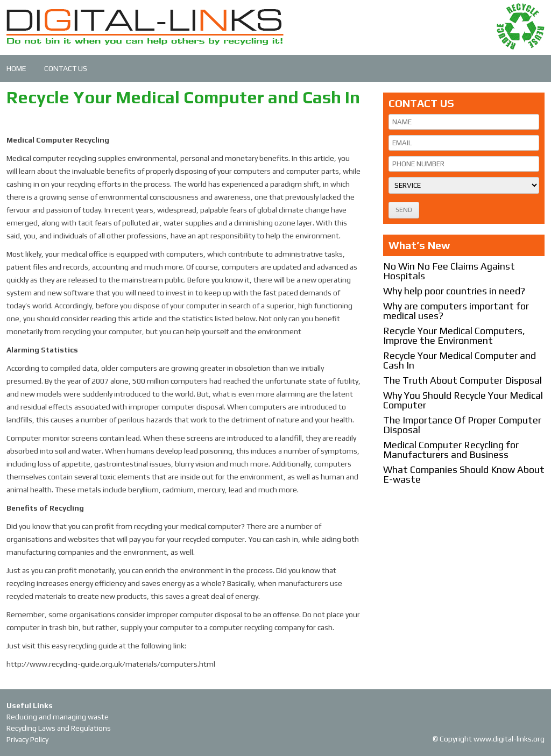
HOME (16, 68)
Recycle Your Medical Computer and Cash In (460, 360)
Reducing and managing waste (58, 717)
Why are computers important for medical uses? (456, 311)
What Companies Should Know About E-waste (464, 474)
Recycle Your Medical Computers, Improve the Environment (454, 335)
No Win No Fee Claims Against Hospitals (449, 271)
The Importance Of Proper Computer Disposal (462, 425)
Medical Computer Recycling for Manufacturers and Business (451, 450)
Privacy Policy (27, 739)
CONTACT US (66, 68)
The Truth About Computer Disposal (462, 380)
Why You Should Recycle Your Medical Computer (463, 400)
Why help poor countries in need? (454, 291)
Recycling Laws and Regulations (59, 728)
